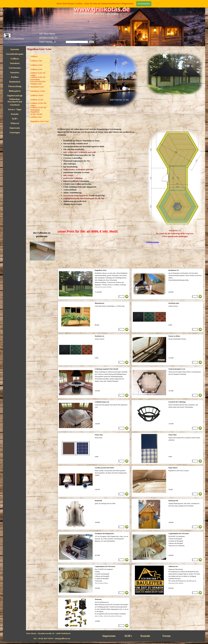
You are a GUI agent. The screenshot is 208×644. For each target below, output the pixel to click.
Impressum (15, 128)
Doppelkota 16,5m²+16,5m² (36, 113)
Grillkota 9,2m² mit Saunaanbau (38, 78)
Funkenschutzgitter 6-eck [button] (177, 369)
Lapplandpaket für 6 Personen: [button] (105, 566)
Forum (167, 636)
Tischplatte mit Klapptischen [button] (104, 534)
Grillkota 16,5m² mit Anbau (38, 104)
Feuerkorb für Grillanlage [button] (177, 402)
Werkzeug (98, 599)
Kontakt (15, 114)
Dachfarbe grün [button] (174, 303)
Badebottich (15, 82)
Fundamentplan (153, 242)
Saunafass (15, 72)
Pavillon (15, 77)
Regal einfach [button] (173, 468)
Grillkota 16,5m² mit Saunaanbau (38, 109)
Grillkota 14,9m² (37, 95)
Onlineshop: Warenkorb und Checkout (15, 102)
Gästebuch (15, 105)
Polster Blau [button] (172, 435)
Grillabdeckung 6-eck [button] (102, 402)
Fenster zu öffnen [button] (174, 336)
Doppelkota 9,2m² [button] (101, 270)
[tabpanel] (101, 167)
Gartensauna (15, 68)
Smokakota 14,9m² (38, 91)
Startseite (15, 49)
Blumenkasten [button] (100, 303)
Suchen (91, 42)
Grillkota (15, 59)
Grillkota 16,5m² (37, 100)
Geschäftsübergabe (15, 54)
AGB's (15, 119)
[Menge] (121, 297)
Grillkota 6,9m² (36, 65)
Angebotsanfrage (15, 96)
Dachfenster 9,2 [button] (174, 270)
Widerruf (15, 123)
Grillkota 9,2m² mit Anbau (38, 74)
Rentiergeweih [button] (173, 501)
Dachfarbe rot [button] (100, 336)
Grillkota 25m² (36, 117)
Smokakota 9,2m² (37, 87)
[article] (94, 284)
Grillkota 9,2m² (36, 69)
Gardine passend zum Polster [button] (105, 468)
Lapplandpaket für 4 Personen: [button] (179, 534)
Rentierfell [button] (98, 501)
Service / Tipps (15, 109)
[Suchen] (77, 42)
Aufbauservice (173, 566)
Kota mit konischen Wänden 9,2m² (38, 83)
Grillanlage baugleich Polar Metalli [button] (107, 369)
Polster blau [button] (99, 435)
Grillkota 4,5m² (36, 61)
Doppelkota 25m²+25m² (40, 121)
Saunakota (15, 63)
